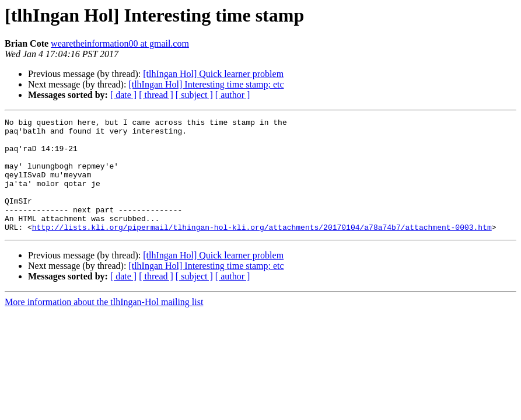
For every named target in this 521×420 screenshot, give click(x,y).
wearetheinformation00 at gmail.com (120, 43)
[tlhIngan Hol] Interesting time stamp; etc (206, 84)
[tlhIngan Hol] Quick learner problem (213, 74)
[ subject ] (194, 95)
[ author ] (233, 95)
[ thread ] (156, 95)
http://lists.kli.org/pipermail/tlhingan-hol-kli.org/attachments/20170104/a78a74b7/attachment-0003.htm (262, 250)
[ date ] (123, 95)
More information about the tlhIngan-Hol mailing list (104, 325)
